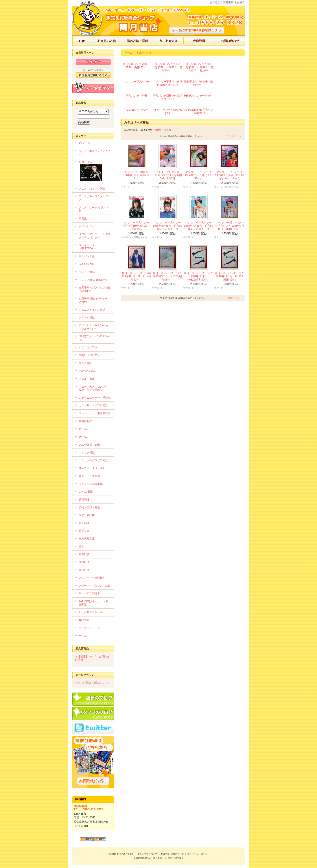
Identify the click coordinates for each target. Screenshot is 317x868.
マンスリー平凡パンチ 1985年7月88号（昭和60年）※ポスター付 (198, 226)
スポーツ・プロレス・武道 (95, 586)
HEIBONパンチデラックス (198, 97)
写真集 (83, 219)
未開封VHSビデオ (89, 355)
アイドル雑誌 (87, 317)
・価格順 (157, 130)
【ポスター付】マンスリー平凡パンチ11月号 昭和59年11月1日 (167, 175)
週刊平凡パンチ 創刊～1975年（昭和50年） (136, 66)
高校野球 (84, 570)
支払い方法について (147, 854)
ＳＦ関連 (84, 523)
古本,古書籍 (86, 492)
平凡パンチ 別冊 (136, 96)
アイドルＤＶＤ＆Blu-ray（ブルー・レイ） (94, 327)
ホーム (129, 53)
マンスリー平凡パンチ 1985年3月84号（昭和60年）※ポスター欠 (229, 175)
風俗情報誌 (85, 421)
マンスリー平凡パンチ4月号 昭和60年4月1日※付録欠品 (136, 226)
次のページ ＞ (235, 136)
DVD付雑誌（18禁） (91, 445)
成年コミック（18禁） (92, 468)
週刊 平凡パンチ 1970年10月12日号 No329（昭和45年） (229, 276)
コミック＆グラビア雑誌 (93, 460)
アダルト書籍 (87, 379)
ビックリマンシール (91, 612)
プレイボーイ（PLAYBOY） (88, 247)
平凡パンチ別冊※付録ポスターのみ (168, 97)
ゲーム (83, 636)
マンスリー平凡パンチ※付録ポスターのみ (168, 83)
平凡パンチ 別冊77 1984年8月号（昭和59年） (137, 175)
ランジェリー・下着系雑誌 (95, 413)
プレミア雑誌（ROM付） (94, 280)
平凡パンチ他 (87, 256)
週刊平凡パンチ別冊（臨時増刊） (199, 83)
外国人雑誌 (85, 363)
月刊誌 (83, 429)
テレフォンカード (89, 628)
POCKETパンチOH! (136, 110)
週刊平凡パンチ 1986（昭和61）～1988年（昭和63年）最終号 (198, 67)
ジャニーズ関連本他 (91, 484)
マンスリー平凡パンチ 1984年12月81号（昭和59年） (198, 175)
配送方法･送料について (172, 854)
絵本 (81, 547)
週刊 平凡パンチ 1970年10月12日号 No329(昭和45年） (198, 276)
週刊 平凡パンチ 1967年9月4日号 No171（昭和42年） (136, 276)
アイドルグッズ (88, 226)
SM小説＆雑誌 (87, 371)
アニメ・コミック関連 (92, 189)
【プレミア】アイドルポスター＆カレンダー (95, 236)
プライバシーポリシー (198, 854)
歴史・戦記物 (87, 515)
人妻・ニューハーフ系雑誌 (95, 398)
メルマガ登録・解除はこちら (92, 683)
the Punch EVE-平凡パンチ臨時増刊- (198, 111)
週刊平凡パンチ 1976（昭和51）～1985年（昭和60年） (167, 67)
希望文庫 (84, 531)
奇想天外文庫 (87, 539)
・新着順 (166, 130)
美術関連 (84, 500)
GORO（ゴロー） (89, 264)
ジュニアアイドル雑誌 (92, 310)
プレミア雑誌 (87, 272)
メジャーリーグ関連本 (92, 578)
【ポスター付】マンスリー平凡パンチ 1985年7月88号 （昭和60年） (229, 226)
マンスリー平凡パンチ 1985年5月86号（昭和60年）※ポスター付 (167, 226)
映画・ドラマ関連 (89, 476)
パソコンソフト (88, 347)
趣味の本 (84, 620)
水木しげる (95, 171)
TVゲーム (84, 143)
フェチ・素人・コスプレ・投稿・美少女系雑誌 (95, 388)
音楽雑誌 (84, 554)
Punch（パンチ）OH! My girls (167, 111)
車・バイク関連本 (89, 593)
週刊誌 (83, 437)
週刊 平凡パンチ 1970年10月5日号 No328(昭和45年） (167, 276)
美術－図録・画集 (89, 507)
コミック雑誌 (87, 452)
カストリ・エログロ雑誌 (93, 405)
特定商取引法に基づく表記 (121, 854)
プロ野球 (84, 562)
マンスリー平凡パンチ (136, 82)
